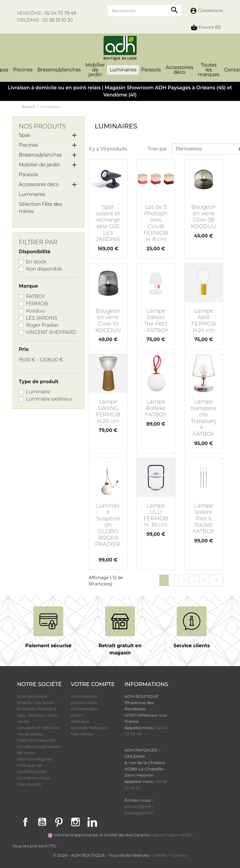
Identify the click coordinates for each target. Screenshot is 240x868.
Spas (24, 135)
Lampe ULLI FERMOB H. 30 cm (156, 515)
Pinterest (59, 822)
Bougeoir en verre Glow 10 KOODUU (108, 321)
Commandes (84, 709)
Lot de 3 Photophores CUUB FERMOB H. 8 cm (156, 223)
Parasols (29, 175)
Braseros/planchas (40, 155)
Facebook (25, 822)
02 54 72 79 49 (60, 13)
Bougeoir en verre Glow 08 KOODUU (204, 217)
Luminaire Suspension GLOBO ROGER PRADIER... (108, 528)
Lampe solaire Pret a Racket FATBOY (204, 519)
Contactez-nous (33, 778)
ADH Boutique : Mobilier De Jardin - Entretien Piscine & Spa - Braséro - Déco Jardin (38, 709)
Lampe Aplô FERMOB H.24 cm (204, 321)
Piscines (28, 145)
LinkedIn (92, 822)
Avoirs (77, 715)
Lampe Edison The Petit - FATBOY (156, 321)
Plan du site (29, 784)
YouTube (42, 822)
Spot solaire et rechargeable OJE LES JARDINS (108, 223)
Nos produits (42, 126)
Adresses (80, 721)
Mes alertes (82, 734)
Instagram (76, 822)
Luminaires (32, 194)
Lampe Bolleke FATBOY (156, 408)
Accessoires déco (39, 184)
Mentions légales (34, 759)
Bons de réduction (90, 728)
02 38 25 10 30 (58, 20)
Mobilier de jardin (39, 165)
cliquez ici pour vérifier (172, 835)
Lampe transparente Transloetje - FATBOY (204, 418)
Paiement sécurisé (36, 740)
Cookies (179, 855)
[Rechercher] (145, 10)
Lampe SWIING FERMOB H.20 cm (108, 411)
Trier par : (159, 149)
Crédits (160, 855)
